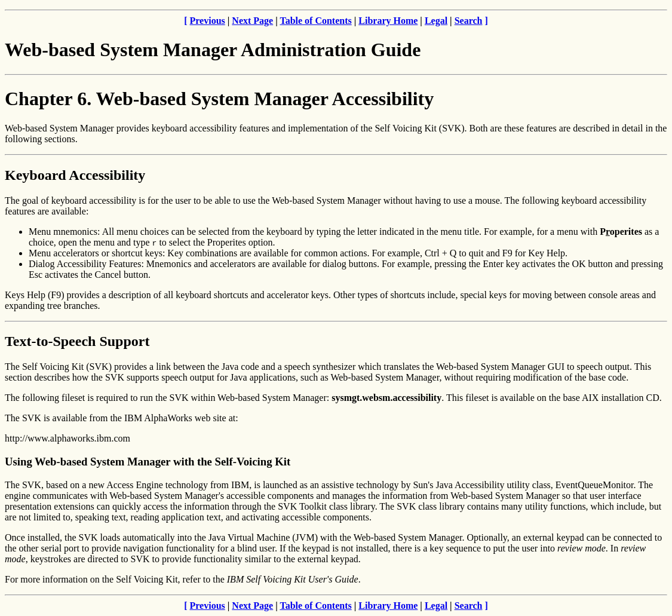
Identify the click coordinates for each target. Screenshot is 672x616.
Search (469, 21)
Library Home (388, 21)
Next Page (252, 21)
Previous (208, 21)
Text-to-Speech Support (77, 341)
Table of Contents (315, 21)
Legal (436, 21)
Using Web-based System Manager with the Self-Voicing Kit (148, 462)
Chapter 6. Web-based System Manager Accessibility (219, 99)
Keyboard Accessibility (75, 175)
